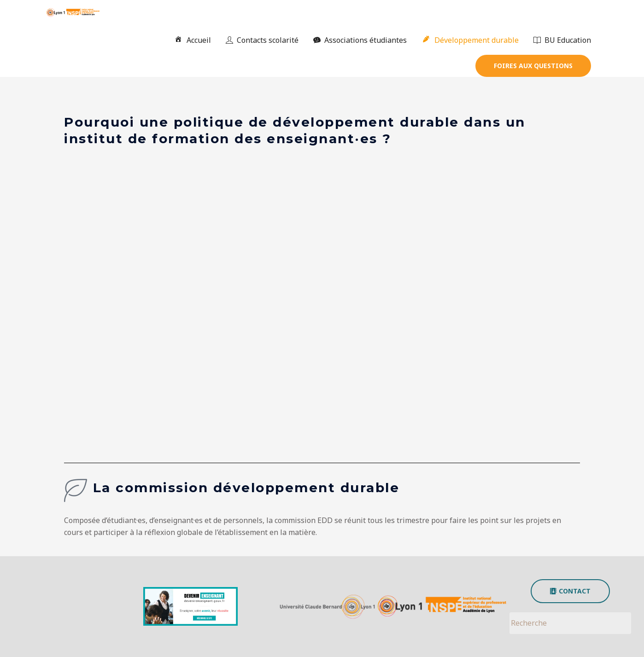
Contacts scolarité (262, 40)
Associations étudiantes (360, 40)
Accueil (192, 40)
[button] (533, 66)
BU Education (562, 40)
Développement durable (470, 40)
